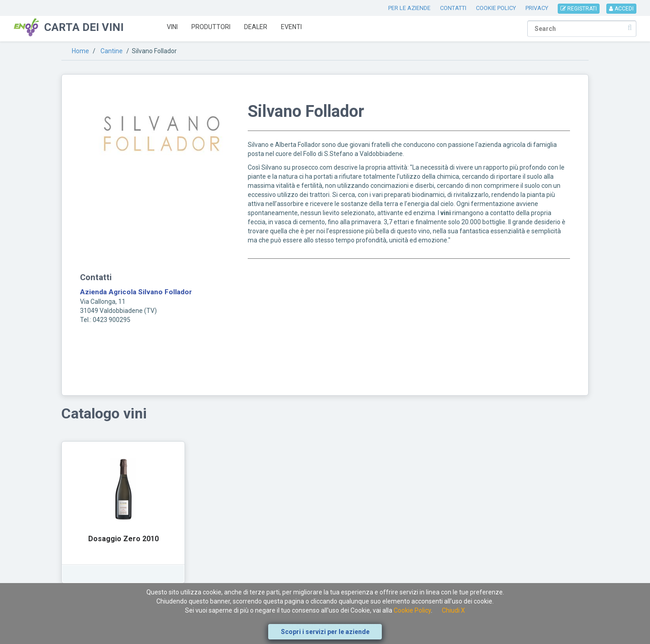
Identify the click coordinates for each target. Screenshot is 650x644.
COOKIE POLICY (496, 8)
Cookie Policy (412, 610)
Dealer (256, 27)
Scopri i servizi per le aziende (325, 632)
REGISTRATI (579, 9)
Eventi (291, 27)
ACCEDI (621, 9)
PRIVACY (537, 8)
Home (80, 51)
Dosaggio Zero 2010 (123, 539)
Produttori (211, 27)
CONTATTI (453, 8)
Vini (172, 27)
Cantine (112, 51)
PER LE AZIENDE (409, 8)
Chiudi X (453, 610)
